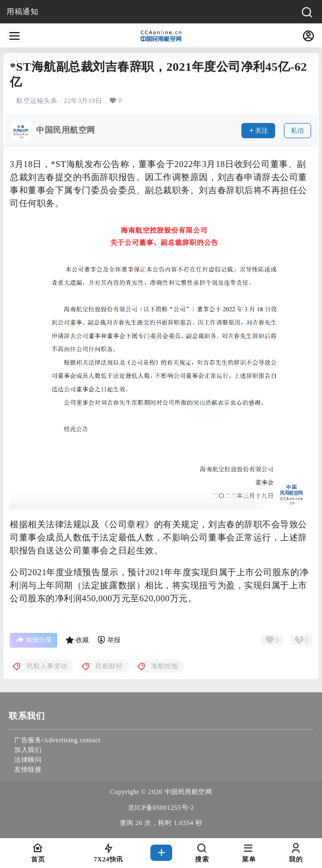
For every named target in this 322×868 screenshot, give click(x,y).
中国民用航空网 (187, 792)
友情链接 (28, 769)
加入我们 (28, 750)
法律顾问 (28, 760)
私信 (297, 131)
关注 (258, 131)
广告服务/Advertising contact (57, 740)
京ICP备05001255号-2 (161, 808)
